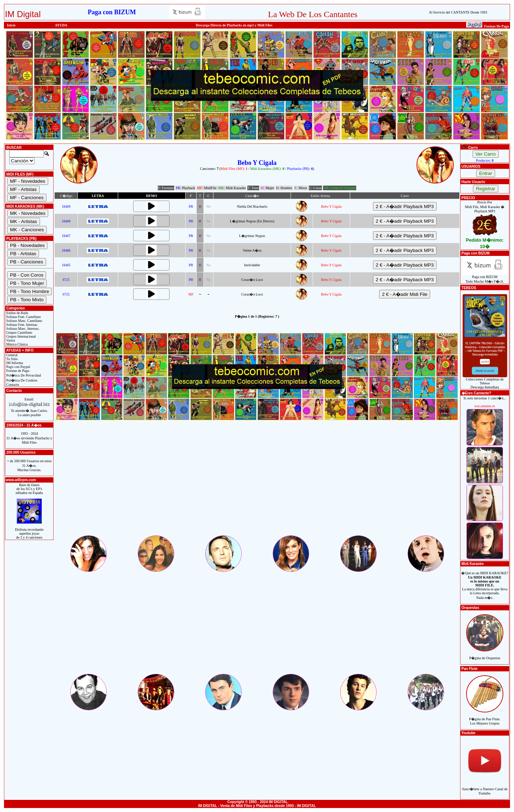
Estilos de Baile (17, 313)
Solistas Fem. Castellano (23, 317)
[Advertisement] (257, 484)
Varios (10, 340)
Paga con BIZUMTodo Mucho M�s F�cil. (485, 278)
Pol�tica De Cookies (21, 380)
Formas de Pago (17, 371)
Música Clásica (17, 344)
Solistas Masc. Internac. (22, 329)
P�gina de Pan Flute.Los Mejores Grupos (485, 717)
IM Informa (14, 363)
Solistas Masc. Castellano (24, 321)
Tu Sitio (11, 359)
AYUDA (61, 25)
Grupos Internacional (21, 336)
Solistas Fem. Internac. (22, 325)
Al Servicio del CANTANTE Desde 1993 (458, 12)
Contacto (12, 385)
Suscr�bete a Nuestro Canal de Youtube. (485, 787)
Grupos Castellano (19, 332)
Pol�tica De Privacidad (23, 375)
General (11, 355)
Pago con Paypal (18, 367)
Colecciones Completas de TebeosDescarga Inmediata (485, 382)
